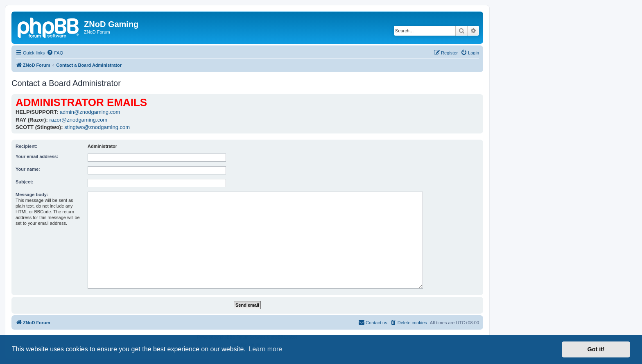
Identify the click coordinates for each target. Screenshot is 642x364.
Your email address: (37, 156)
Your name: (28, 169)
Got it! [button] (596, 349)
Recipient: (26, 146)
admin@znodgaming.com (90, 112)
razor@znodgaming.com (78, 120)
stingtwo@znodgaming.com (97, 127)
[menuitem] (55, 53)
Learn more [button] (265, 349)
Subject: (24, 182)
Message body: (32, 194)
